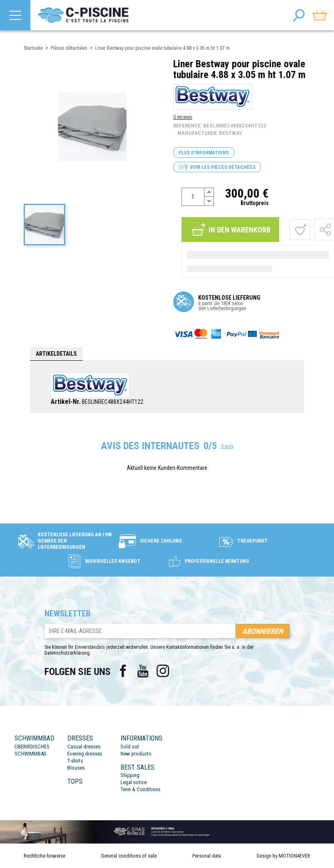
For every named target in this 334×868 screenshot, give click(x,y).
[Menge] (193, 197)
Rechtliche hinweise (44, 856)
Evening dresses (85, 754)
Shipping (130, 775)
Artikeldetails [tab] (56, 354)
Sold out (130, 747)
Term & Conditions (140, 789)
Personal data (207, 856)
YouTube (143, 671)
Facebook (123, 671)
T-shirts (75, 761)
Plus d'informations (204, 153)
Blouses (76, 768)
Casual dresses (84, 747)
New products (136, 754)
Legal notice (134, 782)
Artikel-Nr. (66, 402)
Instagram (163, 671)
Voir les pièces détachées (217, 167)
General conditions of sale (129, 856)
